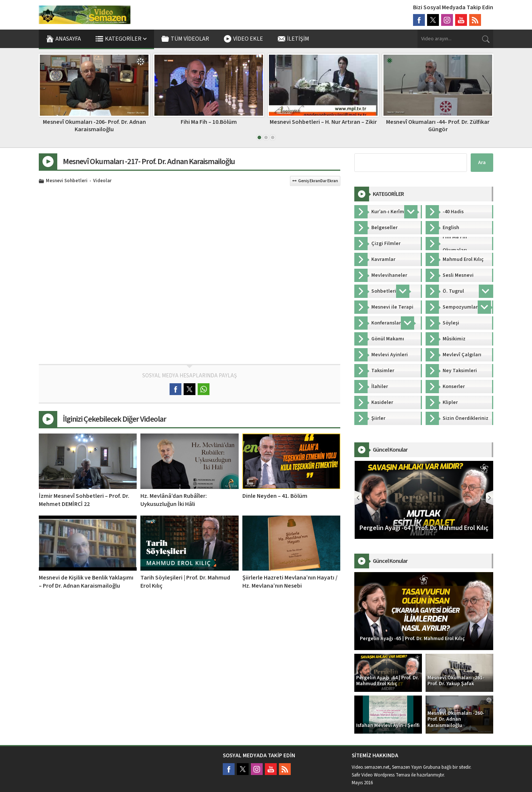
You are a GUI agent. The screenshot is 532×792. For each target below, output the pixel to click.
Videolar (102, 181)
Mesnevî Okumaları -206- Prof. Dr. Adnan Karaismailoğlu (209, 125)
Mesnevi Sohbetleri (67, 181)
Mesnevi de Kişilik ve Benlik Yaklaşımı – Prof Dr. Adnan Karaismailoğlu (86, 582)
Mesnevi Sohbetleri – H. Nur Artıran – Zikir (438, 122)
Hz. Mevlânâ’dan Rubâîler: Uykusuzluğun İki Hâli (174, 500)
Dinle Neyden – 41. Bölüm (275, 496)
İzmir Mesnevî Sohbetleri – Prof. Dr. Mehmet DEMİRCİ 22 (84, 500)
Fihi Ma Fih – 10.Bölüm (323, 122)
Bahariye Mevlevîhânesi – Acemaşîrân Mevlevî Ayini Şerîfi (94, 125)
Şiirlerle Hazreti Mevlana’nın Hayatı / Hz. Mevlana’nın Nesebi (290, 582)
